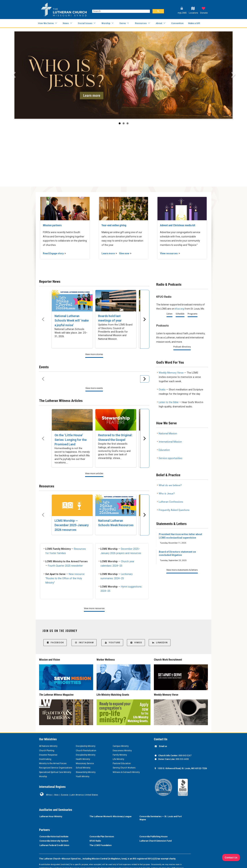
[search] (121, 11)
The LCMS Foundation (101, 845)
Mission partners (52, 225)
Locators (193, 13)
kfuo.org (180, 309)
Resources (141, 23)
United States (92, 795)
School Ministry (83, 768)
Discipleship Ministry (86, 746)
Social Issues (85, 23)
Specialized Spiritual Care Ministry (55, 772)
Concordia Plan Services (102, 837)
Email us (163, 746)
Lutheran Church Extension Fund (155, 841)
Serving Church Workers (124, 768)
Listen (169, 314)
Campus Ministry (121, 746)
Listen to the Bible (169, 402)
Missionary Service (85, 763)
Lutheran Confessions (171, 502)
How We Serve (46, 23)
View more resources (94, 608)
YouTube (112, 643)
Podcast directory (182, 347)
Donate (204, 13)
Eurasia (65, 795)
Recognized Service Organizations (56, 768)
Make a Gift (194, 23)
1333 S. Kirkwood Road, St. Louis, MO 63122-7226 (182, 768)
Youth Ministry (83, 776)
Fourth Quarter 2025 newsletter (65, 566)
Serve (123, 23)
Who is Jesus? (167, 494)
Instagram (84, 643)
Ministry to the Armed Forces (53, 763)
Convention (177, 23)
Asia (56, 795)
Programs (193, 314)
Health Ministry (83, 759)
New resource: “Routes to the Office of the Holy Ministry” (65, 578)
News (66, 23)
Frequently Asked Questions (174, 510)
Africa (49, 795)
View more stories (94, 354)
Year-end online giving (114, 225)
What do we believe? (170, 485)
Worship (106, 23)
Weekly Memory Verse (171, 373)
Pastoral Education (122, 763)
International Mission (170, 442)
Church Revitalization (86, 751)
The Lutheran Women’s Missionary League (111, 816)
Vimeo (136, 643)
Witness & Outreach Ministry (126, 772)
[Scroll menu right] (145, 319)
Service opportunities (170, 458)
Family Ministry (120, 755)
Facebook (55, 643)
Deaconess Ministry (122, 751)
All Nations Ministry (48, 746)
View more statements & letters (182, 570)
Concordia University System (54, 841)
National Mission (168, 434)
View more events (94, 388)
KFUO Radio (95, 841)
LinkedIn (160, 643)
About (159, 23)
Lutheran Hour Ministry (51, 816)
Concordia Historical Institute (54, 837)
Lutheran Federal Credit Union (54, 845)
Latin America (77, 795)
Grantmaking (45, 759)
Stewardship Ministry (86, 772)
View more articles (94, 473)
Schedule (180, 314)
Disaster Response (48, 755)
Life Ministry (118, 759)
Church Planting (47, 751)
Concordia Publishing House (154, 837)
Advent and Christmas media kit (178, 225)
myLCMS (182, 13)
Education (164, 450)
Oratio (162, 390)
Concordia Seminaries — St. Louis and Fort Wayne (161, 818)
